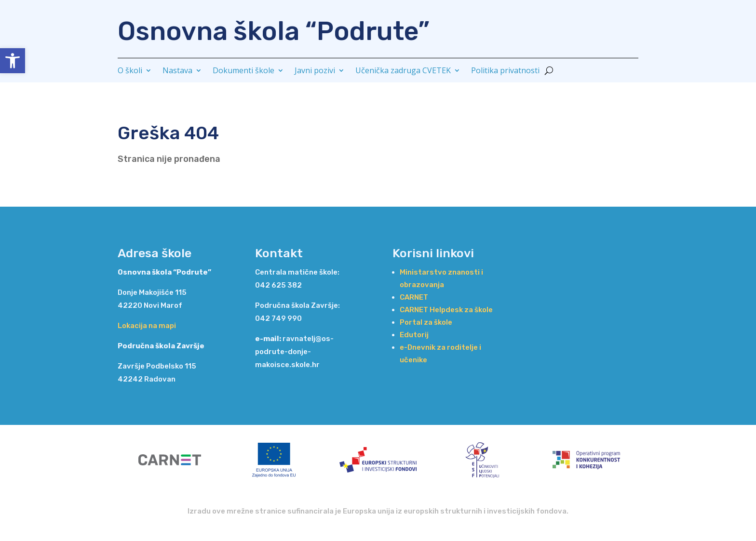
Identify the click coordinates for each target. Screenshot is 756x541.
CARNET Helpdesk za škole (446, 310)
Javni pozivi (315, 71)
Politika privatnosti (505, 71)
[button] (13, 61)
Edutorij (414, 335)
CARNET (414, 297)
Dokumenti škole (243, 71)
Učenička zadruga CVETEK (403, 71)
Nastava (177, 71)
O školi (130, 71)
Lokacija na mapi (147, 326)
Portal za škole (426, 322)
